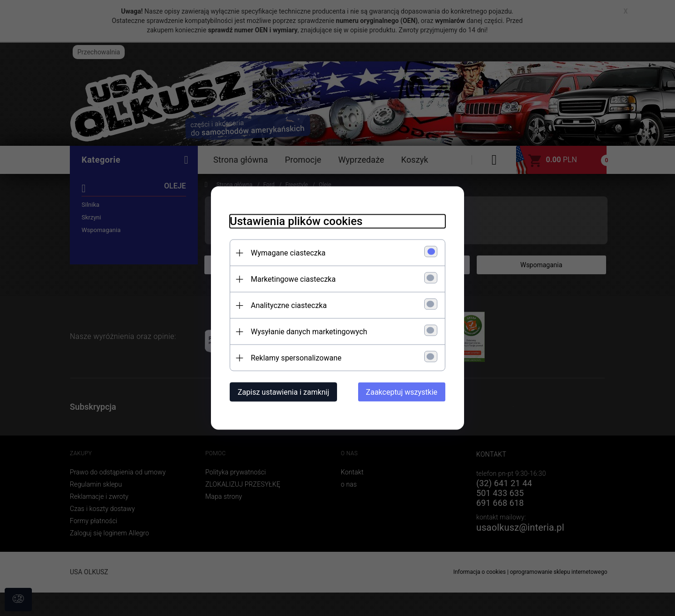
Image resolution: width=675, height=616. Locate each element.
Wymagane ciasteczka (288, 253)
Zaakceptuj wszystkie (402, 392)
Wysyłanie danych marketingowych (309, 332)
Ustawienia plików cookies (296, 221)
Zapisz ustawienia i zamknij (283, 392)
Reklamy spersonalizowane (296, 358)
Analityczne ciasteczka (289, 305)
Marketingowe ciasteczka (293, 279)
